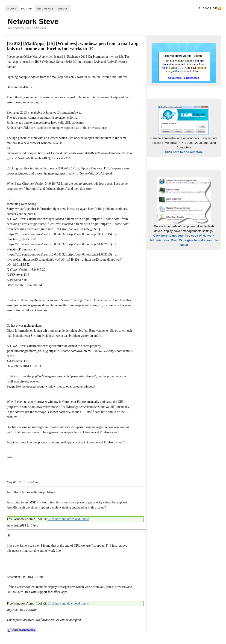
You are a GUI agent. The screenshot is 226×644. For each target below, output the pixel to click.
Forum (27, 9)
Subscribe (208, 8)
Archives (45, 9)
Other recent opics (21, 630)
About (64, 9)
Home (12, 9)
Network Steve (33, 21)
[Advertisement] (61, 472)
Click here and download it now (68, 519)
